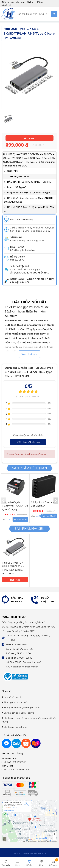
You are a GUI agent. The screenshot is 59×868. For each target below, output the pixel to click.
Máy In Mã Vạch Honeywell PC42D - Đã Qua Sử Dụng (15, 506)
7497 (16, 171)
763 (9, 519)
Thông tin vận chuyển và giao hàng (21, 708)
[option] (15, 600)
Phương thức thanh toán (15, 702)
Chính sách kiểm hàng (14, 727)
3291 (39, 516)
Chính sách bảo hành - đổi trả (17, 2)
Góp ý (41, 2)
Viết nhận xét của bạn (28, 442)
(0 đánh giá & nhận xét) (28, 397)
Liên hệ (6, 5)
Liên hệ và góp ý (12, 697)
